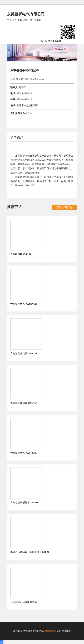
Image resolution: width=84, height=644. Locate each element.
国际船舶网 (51, 631)
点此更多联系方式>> (21, 113)
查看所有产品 (64, 207)
